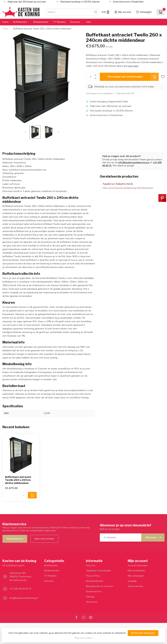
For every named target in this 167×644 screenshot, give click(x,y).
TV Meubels (59, 22)
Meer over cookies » (84, 638)
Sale (88, 22)
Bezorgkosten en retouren (99, 586)
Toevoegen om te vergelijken (99, 93)
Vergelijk (132, 581)
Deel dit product (125, 93)
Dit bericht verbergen (143, 633)
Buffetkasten (20, 22)
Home (5, 22)
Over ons (91, 566)
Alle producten (135, 586)
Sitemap (90, 597)
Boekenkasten (41, 22)
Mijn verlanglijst (136, 576)
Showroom (92, 602)
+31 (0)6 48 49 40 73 (20, 589)
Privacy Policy (93, 576)
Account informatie (138, 566)
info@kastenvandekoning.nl (134, 162)
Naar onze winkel (44, 539)
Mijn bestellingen (137, 571)
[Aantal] (24, 495)
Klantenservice (15, 539)
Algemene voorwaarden (99, 571)
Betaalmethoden (95, 581)
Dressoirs (75, 22)
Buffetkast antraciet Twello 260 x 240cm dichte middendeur (42, 29)
